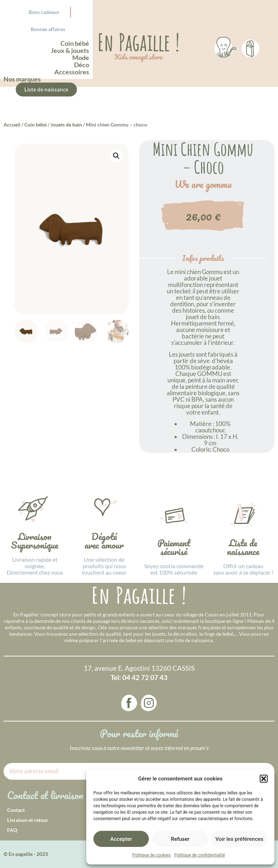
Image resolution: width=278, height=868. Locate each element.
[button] (264, 779)
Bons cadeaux (44, 12)
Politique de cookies (152, 855)
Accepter (121, 839)
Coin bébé (35, 125)
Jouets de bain (66, 125)
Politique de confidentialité (200, 855)
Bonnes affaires (48, 29)
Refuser (180, 839)
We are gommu (203, 184)
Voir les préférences (239, 839)
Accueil (12, 125)
